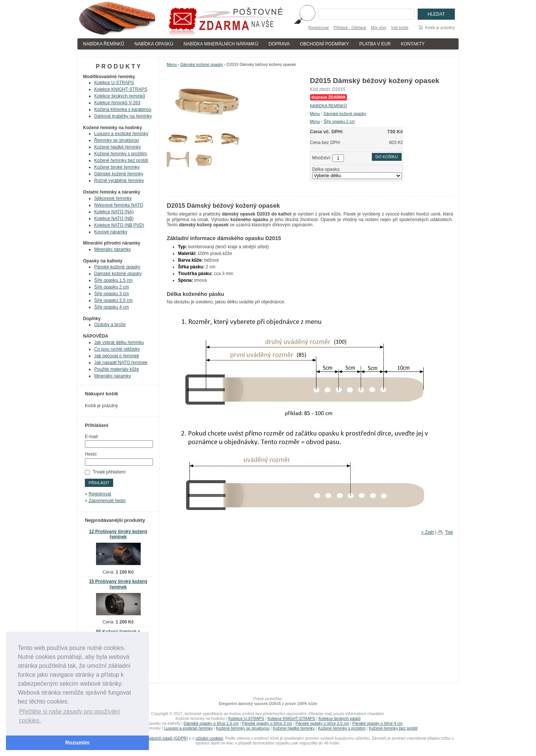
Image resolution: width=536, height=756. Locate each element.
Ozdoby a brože (110, 325)
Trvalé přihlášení (109, 472)
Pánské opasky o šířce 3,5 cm (322, 723)
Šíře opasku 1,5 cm (113, 280)
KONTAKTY (413, 44)
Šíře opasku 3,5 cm (113, 300)
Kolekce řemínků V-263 (117, 103)
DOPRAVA (279, 44)
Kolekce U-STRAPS (114, 83)
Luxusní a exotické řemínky (121, 134)
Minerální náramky (113, 249)
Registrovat (318, 28)
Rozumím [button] (78, 743)
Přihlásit (99, 483)
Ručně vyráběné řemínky (119, 181)
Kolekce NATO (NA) (114, 212)
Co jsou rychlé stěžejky (117, 349)
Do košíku (387, 157)
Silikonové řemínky (113, 198)
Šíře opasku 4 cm (111, 307)
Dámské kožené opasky (202, 64)
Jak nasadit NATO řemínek (121, 363)
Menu (172, 64)
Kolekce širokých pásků (340, 718)
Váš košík (400, 28)
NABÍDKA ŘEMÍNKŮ (104, 44)
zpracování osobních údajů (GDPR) (156, 738)
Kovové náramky (111, 232)
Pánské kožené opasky (117, 267)
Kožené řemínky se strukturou (243, 728)
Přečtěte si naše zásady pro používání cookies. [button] (69, 716)
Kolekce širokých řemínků (120, 96)
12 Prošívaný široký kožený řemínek (118, 534)
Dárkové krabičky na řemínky (123, 116)
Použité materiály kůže (117, 369)
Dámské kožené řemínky (119, 174)
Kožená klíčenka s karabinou (123, 109)
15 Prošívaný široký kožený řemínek (118, 584)
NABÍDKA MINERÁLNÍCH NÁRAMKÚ (221, 44)
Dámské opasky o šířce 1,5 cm (211, 723)
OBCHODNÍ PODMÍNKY (325, 44)
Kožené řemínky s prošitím (121, 154)
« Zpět (428, 532)
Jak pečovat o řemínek (117, 356)
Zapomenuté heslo (107, 501)
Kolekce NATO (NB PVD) (119, 225)
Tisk (449, 532)
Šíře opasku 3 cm (111, 294)
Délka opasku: (326, 169)
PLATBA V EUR (375, 44)
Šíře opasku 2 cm (339, 121)
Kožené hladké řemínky (117, 147)
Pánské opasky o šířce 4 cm (377, 723)
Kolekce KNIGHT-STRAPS (121, 89)
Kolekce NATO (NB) (114, 218)
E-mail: (92, 437)
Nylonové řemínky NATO (119, 205)
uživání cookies (210, 738)
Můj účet (379, 28)
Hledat (436, 14)
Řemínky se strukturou (117, 140)
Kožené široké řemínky (117, 167)
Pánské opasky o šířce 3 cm (267, 723)
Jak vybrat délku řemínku (119, 342)
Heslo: (91, 454)
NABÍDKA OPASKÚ (154, 44)
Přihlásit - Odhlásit (350, 28)
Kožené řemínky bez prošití (121, 160)
